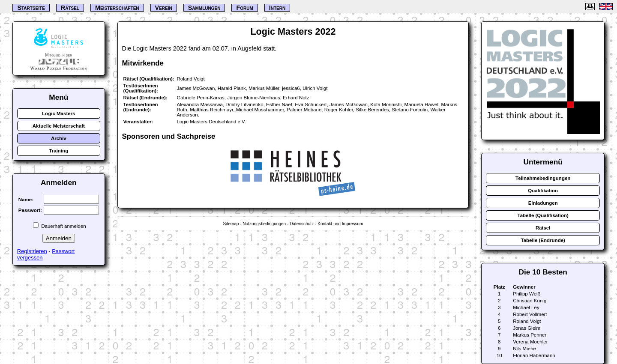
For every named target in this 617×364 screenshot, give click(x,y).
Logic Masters (58, 113)
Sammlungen (204, 8)
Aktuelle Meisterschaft (59, 126)
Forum (244, 8)
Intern (277, 8)
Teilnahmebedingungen (543, 178)
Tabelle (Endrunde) (543, 240)
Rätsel (543, 228)
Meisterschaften (117, 8)
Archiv (59, 138)
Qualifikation (543, 191)
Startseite (31, 8)
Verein (164, 8)
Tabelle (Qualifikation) (543, 215)
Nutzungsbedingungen (264, 224)
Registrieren (32, 251)
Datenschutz (302, 224)
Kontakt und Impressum (340, 224)
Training (58, 151)
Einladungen (543, 203)
